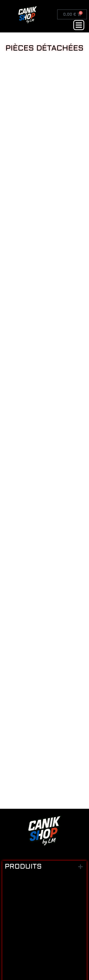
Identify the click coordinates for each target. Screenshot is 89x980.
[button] (80, 867)
